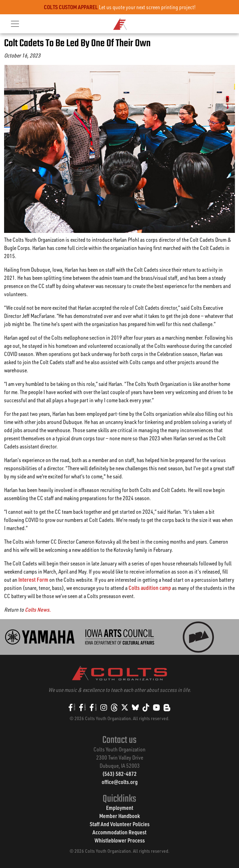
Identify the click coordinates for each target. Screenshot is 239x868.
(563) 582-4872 (120, 774)
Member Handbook (120, 816)
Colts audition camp (150, 588)
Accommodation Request (120, 832)
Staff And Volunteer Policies (120, 824)
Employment (120, 808)
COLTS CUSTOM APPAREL (71, 7)
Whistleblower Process (120, 840)
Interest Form (33, 580)
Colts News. (38, 609)
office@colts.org (120, 782)
